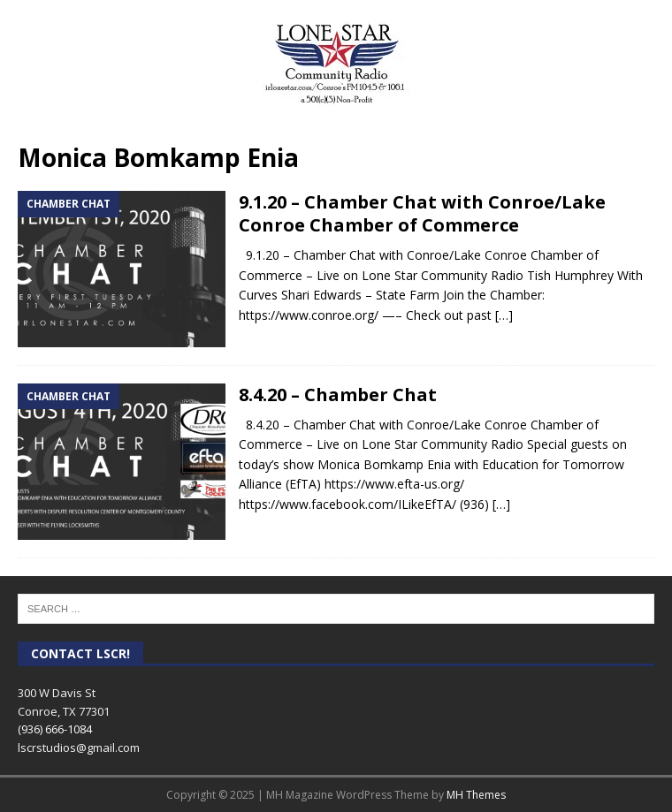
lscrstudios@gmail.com (79, 747)
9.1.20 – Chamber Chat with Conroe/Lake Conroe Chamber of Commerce (422, 213)
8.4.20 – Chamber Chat (338, 395)
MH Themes (476, 795)
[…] (504, 315)
